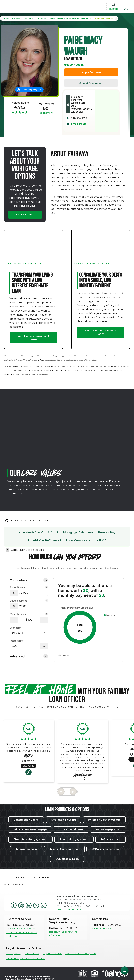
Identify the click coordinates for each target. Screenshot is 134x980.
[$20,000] (33, 606)
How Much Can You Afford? (38, 532)
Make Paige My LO (31, 90)
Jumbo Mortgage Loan (74, 839)
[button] (125, 6)
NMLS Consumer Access (70, 909)
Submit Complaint (102, 929)
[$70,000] (33, 593)
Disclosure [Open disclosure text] (64, 655)
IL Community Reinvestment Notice (25, 958)
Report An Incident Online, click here (64, 933)
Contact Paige (25, 215)
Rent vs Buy (107, 532)
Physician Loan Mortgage (104, 820)
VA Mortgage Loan (67, 859)
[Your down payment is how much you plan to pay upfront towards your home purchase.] (47, 601)
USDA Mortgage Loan (105, 849)
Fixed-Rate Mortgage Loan (30, 839)
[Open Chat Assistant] (125, 971)
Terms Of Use (32, 954)
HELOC (101, 541)
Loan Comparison (79, 541)
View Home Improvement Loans (33, 338)
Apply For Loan (91, 72)
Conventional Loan (71, 829)
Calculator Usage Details (27, 550)
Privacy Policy (14, 954)
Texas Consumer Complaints (81, 954)
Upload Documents (91, 83)
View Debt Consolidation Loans (101, 332)
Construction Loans (26, 820)
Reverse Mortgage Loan (64, 849)
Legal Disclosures (52, 954)
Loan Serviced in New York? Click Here (22, 934)
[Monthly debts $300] (29, 620)
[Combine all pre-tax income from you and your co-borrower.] (47, 587)
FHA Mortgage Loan (108, 829)
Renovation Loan (26, 849)
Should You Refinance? (44, 541)
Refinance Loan (110, 839)
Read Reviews (46, 113)
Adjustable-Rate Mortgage (30, 829)
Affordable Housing (63, 820)
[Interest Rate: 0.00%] (25, 646)
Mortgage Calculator (78, 532)
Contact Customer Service (21, 929)
